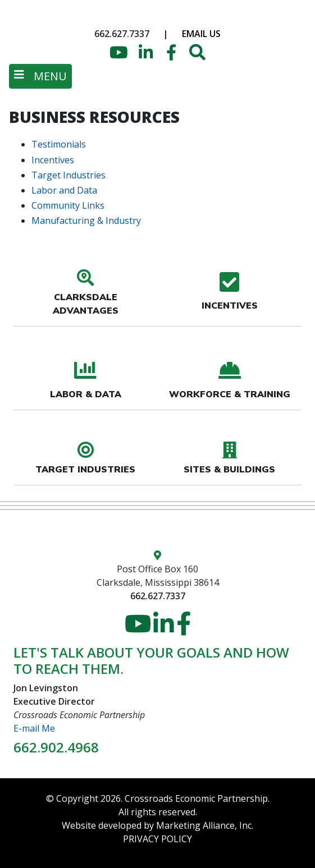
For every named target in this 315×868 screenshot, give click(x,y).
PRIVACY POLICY (157, 839)
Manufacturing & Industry (86, 221)
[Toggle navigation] (40, 76)
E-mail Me (34, 728)
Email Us (201, 34)
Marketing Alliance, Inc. (205, 825)
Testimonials (59, 144)
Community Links (68, 205)
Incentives (53, 160)
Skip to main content (0, 10)
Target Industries (69, 175)
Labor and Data (64, 190)
